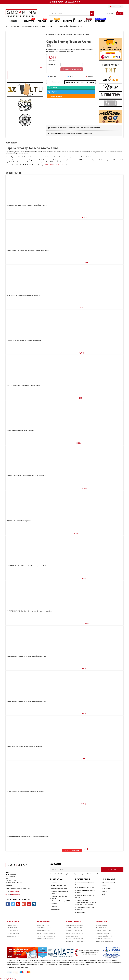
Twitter (13, 904)
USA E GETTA (55, 20)
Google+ (24, 904)
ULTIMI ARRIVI (29, 20)
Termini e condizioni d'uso (58, 886)
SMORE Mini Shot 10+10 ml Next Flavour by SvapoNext (25, 746)
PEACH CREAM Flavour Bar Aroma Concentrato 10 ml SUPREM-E (28, 250)
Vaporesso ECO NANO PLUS (74, 931)
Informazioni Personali (109, 883)
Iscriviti (112, 869)
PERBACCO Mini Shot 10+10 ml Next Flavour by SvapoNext (26, 656)
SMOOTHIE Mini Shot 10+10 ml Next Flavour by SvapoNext (26, 701)
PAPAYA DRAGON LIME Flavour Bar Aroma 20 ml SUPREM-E (26, 476)
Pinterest (90, 77)
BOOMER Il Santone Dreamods (45, 939)
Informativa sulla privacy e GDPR (60, 901)
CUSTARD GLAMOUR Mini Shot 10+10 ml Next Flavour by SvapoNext (29, 611)
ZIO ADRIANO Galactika (43, 931)
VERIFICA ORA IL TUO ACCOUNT (86, 888)
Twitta (71, 77)
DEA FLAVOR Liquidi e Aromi (104, 936)
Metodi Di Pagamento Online (59, 888)
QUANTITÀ (52, 65)
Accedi (110, 13)
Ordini (104, 886)
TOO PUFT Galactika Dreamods (46, 933)
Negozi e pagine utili (82, 900)
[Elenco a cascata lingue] (113, 7)
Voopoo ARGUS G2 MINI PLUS (75, 933)
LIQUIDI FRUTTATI (12, 931)
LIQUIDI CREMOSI (12, 928)
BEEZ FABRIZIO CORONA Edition (75, 941)
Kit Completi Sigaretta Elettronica (55, 165)
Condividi (52, 77)
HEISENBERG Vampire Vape (45, 928)
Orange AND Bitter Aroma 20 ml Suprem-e (21, 431)
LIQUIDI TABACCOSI (13, 933)
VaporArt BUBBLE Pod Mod (74, 936)
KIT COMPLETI (101, 20)
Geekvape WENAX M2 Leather (75, 925)
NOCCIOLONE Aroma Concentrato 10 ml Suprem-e (23, 385)
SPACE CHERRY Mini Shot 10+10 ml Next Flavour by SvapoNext (28, 837)
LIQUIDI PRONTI (69, 20)
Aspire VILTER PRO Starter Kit (74, 939)
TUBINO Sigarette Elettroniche (104, 941)
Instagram (34, 904)
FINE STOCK (43, 20)
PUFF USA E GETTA (13, 925)
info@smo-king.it (16, 894)
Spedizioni (54, 904)
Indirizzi (104, 891)
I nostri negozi (81, 913)
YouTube (18, 904)
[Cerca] (71, 13)
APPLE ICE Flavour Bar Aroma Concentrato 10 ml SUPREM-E (27, 205)
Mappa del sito (55, 909)
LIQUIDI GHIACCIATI (13, 936)
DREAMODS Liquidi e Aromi (103, 933)
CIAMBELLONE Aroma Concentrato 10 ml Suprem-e (24, 340)
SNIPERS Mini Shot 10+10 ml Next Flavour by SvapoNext (25, 791)
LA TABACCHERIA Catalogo (103, 939)
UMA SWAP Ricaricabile (102, 928)
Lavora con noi (55, 883)
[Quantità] (72, 65)
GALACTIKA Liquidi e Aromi (103, 931)
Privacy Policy (4, 979)
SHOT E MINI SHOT (85, 20)
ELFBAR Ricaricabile (101, 925)
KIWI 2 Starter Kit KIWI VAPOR (75, 928)
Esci (103, 894)
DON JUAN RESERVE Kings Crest (46, 936)
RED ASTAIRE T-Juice (43, 925)
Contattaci (54, 907)
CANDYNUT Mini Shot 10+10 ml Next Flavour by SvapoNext (26, 566)
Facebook (8, 904)
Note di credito (106, 888)
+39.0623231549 (15, 891)
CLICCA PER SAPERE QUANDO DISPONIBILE (80, 82)
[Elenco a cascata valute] (121, 7)
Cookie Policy (12, 979)
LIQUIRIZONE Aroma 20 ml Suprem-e (19, 521)
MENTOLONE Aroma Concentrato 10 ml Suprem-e (23, 295)
